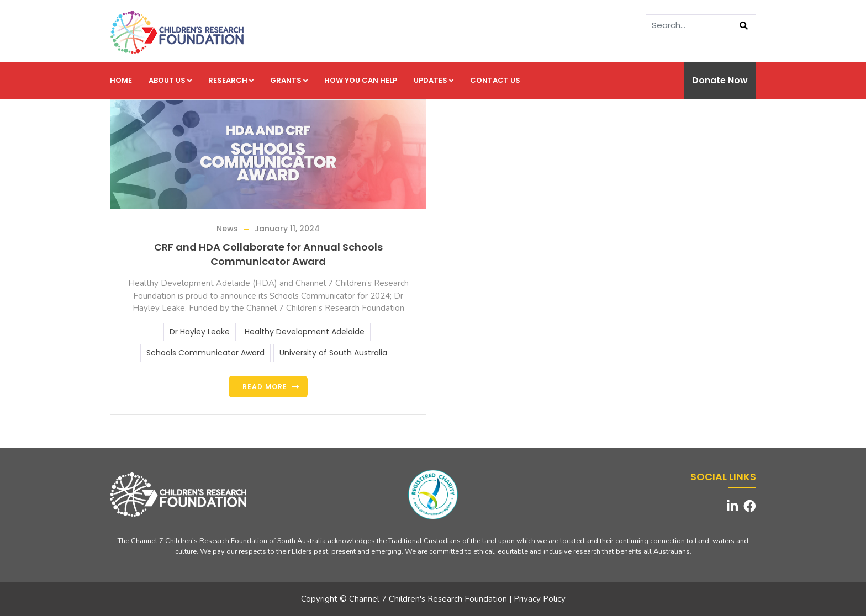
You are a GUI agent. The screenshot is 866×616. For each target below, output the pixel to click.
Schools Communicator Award (205, 353)
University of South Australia (333, 353)
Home (121, 80)
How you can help (361, 80)
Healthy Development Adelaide (305, 332)
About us (170, 80)
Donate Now (720, 80)
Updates (434, 80)
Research (231, 80)
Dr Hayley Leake (200, 332)
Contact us (495, 80)
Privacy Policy (540, 599)
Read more (265, 387)
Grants (289, 80)
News (227, 229)
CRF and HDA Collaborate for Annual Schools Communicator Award (268, 254)
